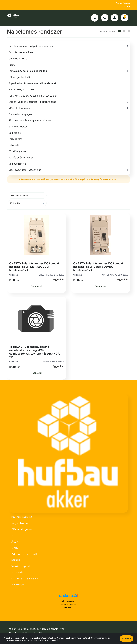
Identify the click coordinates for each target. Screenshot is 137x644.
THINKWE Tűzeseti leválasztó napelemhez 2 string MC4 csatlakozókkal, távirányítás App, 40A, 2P (35, 352)
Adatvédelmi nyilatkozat (28, 554)
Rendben (126, 639)
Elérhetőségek (123, 3)
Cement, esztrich (18, 58)
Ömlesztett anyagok (20, 114)
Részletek (37, 286)
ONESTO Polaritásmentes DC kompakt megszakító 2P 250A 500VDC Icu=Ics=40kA (99, 267)
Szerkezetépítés (18, 127)
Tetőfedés (14, 145)
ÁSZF (15, 542)
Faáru (12, 65)
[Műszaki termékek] (68, 108)
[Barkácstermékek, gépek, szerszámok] (68, 46)
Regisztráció (20, 523)
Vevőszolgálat (21, 566)
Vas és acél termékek (21, 157)
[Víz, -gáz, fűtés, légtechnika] (68, 170)
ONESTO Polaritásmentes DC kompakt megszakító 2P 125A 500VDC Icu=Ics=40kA (35, 267)
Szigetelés (15, 133)
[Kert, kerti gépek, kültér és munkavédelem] (68, 96)
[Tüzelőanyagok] (68, 151)
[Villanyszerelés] (68, 164)
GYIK (15, 548)
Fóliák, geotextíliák (20, 77)
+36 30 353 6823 (25, 579)
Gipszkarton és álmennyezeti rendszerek (33, 83)
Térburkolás (15, 139)
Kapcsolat (18, 572)
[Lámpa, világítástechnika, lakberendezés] (68, 102)
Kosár (15, 535)
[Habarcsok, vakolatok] (68, 89)
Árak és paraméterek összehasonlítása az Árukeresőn (68, 604)
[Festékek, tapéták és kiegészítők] (68, 71)
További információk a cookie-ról (43, 640)
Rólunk (127, 6)
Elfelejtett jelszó (22, 529)
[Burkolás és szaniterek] (68, 52)
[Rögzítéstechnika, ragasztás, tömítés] (68, 120)
